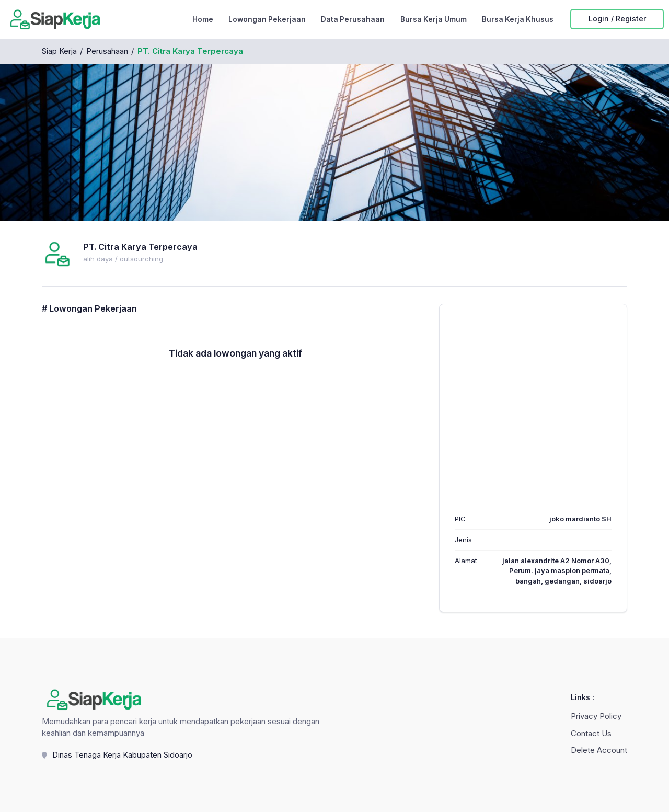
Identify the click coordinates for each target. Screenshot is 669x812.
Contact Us (591, 734)
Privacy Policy (596, 717)
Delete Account (599, 750)
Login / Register (617, 19)
